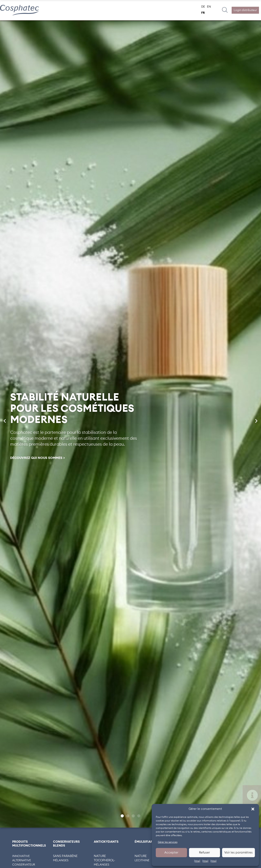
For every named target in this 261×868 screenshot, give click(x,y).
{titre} (197, 861)
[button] (253, 809)
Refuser (204, 853)
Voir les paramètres (238, 853)
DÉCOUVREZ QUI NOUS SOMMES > (38, 458)
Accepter (171, 853)
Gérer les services (168, 842)
